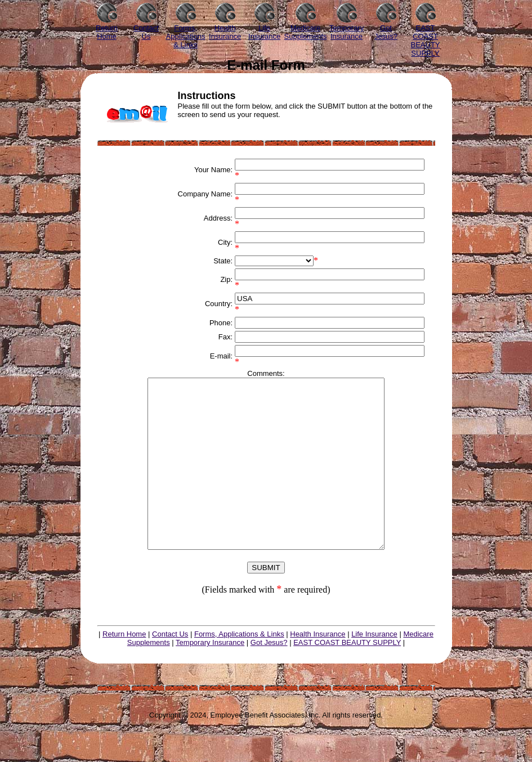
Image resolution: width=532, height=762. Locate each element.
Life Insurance (374, 668)
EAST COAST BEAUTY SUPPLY (347, 676)
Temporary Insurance (210, 676)
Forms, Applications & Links (239, 668)
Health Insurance (318, 668)
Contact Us (170, 668)
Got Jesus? (269, 676)
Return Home (124, 668)
